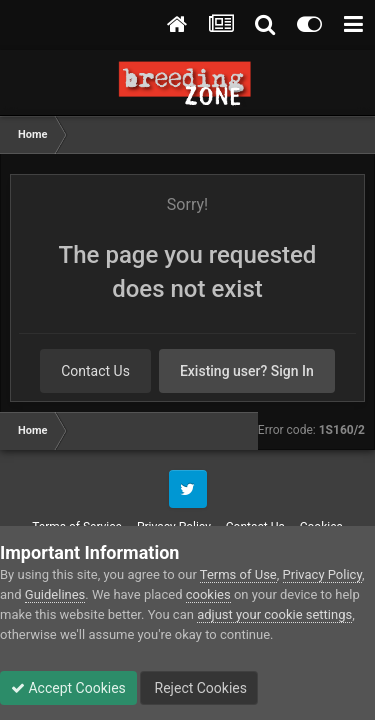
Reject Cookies (199, 688)
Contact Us (95, 371)
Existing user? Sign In (247, 371)
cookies (208, 594)
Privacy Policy (322, 574)
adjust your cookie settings (274, 614)
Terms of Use (238, 574)
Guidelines (55, 594)
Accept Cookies (68, 688)
